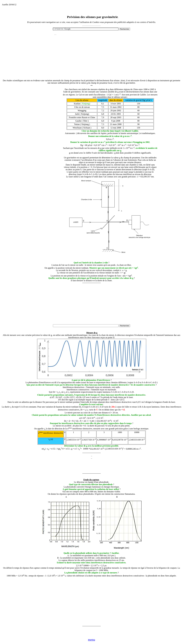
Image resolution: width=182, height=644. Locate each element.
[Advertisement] (92, 54)
